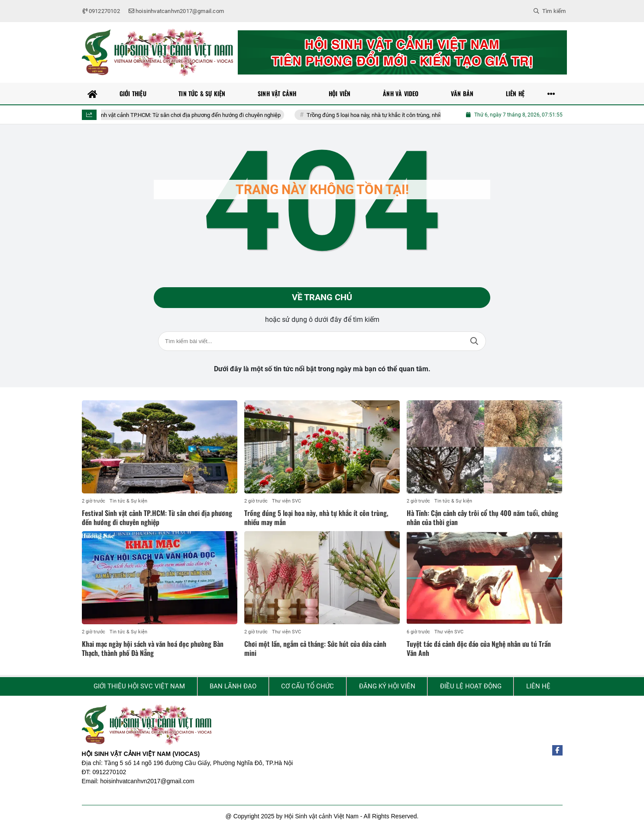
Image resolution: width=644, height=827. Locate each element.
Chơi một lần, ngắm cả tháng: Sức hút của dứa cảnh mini (315, 649)
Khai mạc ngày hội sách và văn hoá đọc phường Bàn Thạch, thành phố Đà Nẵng (153, 649)
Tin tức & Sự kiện (128, 501)
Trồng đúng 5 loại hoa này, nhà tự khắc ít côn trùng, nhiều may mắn (399, 115)
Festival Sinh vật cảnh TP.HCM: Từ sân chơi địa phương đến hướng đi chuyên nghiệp (189, 115)
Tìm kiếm (474, 341)
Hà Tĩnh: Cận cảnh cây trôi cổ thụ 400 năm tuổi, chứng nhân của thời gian (482, 518)
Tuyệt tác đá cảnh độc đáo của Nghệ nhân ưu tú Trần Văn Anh (479, 649)
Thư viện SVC (286, 501)
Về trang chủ (322, 298)
